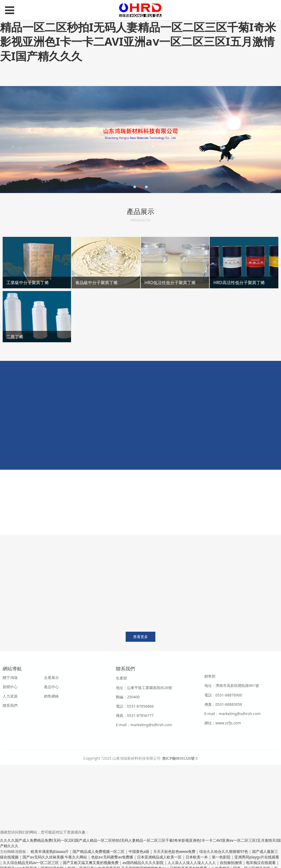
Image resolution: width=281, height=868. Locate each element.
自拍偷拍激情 (231, 863)
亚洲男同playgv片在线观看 (257, 857)
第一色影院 (222, 857)
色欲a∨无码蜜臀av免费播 (113, 857)
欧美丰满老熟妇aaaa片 (50, 851)
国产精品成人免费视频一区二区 (99, 851)
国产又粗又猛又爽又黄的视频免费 (91, 863)
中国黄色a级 (139, 851)
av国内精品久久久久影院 (144, 863)
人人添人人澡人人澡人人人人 (192, 863)
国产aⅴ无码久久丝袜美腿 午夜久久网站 (55, 857)
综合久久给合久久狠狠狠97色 (224, 851)
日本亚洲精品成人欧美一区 (160, 857)
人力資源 (10, 696)
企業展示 (51, 677)
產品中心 (51, 687)
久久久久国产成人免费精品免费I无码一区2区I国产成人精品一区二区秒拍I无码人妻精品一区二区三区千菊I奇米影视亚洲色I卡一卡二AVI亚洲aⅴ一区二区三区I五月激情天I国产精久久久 (138, 34)
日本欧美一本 (197, 857)
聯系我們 (10, 705)
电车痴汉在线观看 (261, 863)
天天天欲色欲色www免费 (175, 851)
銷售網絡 (51, 696)
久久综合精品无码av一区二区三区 (31, 863)
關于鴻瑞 (10, 677)
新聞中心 (10, 687)
